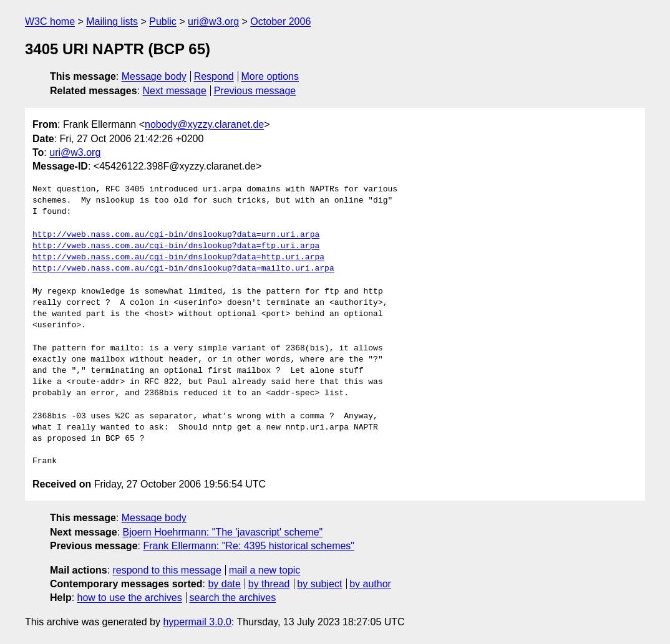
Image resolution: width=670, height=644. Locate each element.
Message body (154, 76)
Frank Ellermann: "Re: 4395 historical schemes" (249, 546)
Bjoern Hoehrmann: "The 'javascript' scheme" (223, 532)
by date (224, 584)
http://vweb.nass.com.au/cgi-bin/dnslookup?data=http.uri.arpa (178, 257)
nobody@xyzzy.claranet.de (204, 124)
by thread (269, 584)
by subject (319, 584)
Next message (175, 91)
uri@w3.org (213, 22)
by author (370, 584)
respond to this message (167, 570)
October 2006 (280, 22)
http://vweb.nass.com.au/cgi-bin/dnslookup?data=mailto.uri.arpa (183, 269)
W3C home (50, 22)
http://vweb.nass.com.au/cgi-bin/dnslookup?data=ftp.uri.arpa (176, 246)
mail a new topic (265, 570)
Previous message (255, 91)
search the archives (233, 598)
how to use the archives (130, 598)
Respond (214, 76)
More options (270, 76)
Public (163, 22)
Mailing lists (112, 22)
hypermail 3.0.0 (197, 622)
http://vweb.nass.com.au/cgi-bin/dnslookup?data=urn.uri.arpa (176, 235)
